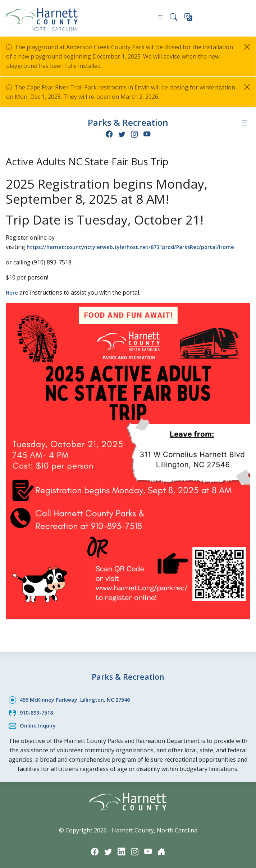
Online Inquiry (39, 723)
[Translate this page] (189, 19)
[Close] (247, 47)
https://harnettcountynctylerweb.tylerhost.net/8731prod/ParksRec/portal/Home (141, 246)
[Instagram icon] (135, 133)
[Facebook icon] (108, 133)
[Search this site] (173, 18)
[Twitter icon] (121, 133)
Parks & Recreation (128, 122)
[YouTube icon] (148, 133)
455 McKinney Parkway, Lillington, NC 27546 (80, 698)
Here (13, 291)
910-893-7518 (38, 710)
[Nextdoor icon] (164, 849)
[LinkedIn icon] (121, 849)
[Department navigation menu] (244, 123)
